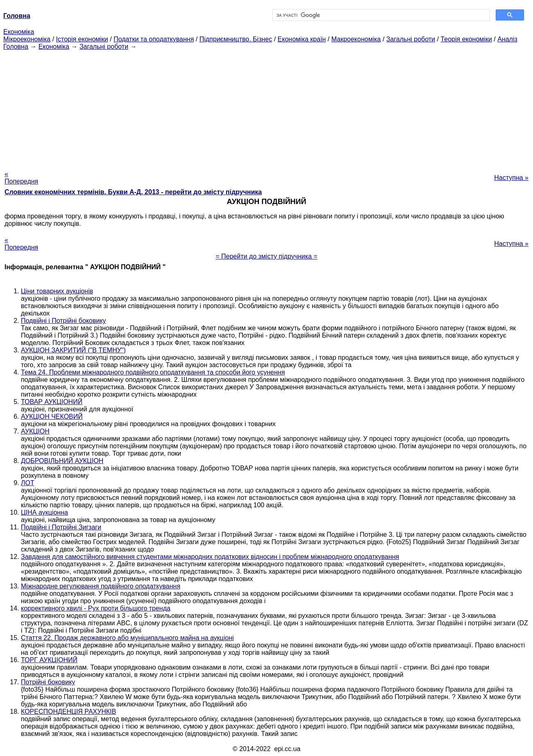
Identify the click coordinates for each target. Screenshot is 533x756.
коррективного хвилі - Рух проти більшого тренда (96, 608)
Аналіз (507, 39)
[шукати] (381, 15)
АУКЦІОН (35, 431)
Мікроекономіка (27, 39)
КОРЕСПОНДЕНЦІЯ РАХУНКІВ (68, 712)
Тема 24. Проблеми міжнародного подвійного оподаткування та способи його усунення (153, 372)
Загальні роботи (411, 39)
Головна (16, 47)
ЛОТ (28, 483)
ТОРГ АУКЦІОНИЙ (49, 660)
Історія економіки (82, 39)
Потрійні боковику (48, 682)
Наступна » (511, 178)
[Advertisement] (267, 108)
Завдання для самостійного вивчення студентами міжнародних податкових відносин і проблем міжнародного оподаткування (210, 557)
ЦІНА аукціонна (44, 512)
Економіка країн (302, 39)
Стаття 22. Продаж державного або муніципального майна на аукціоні (127, 638)
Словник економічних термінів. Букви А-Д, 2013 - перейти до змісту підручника (133, 192)
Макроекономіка (356, 39)
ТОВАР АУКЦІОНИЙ (52, 402)
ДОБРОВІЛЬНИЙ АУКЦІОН (62, 461)
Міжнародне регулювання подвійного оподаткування (101, 586)
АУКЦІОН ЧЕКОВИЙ (52, 417)
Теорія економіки (466, 39)
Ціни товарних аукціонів (57, 291)
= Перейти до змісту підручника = (266, 256)
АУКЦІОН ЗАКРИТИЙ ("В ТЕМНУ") (73, 350)
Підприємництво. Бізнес (236, 39)
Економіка (19, 32)
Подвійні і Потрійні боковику (64, 321)
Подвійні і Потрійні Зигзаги (61, 527)
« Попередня (21, 178)
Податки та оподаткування (154, 39)
